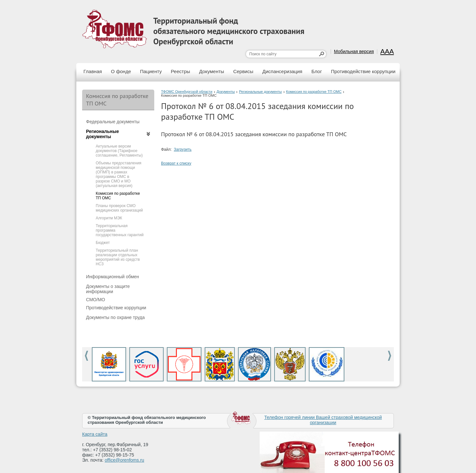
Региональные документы (260, 92)
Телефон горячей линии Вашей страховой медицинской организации (323, 420)
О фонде (121, 71)
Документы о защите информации (108, 289)
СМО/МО (96, 300)
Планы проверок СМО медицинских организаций (119, 208)
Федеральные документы (113, 122)
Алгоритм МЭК (109, 218)
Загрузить (183, 149)
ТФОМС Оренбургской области (187, 92)
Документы (212, 71)
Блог (317, 71)
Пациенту (151, 71)
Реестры (180, 71)
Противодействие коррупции (363, 71)
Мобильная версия (354, 51)
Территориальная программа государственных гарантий (120, 230)
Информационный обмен (113, 277)
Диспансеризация (282, 71)
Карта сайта (95, 434)
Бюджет (103, 243)
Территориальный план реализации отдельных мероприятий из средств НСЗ (118, 257)
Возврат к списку (176, 163)
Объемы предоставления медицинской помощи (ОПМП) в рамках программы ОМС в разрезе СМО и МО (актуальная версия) (119, 174)
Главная (93, 71)
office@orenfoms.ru (124, 460)
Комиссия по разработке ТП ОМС (314, 92)
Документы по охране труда (115, 317)
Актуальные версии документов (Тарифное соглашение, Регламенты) (119, 151)
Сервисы (243, 71)
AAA (387, 51)
